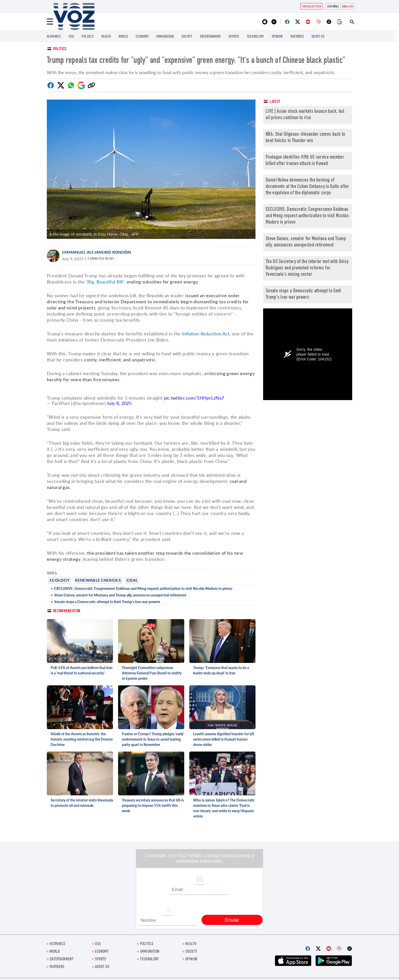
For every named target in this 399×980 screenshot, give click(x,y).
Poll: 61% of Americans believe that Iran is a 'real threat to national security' (82, 670)
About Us (318, 37)
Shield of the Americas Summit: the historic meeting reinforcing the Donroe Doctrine (82, 739)
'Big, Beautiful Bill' (105, 282)
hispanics (54, 37)
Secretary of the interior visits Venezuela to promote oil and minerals (82, 803)
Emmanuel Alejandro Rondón (97, 252)
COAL (132, 580)
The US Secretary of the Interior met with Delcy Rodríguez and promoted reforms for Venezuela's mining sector (307, 268)
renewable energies (98, 580)
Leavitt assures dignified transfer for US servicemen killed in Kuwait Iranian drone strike (224, 739)
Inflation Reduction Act (206, 334)
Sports (234, 37)
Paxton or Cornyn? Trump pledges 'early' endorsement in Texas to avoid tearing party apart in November (153, 739)
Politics (60, 49)
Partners (297, 37)
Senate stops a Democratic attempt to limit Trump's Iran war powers (107, 602)
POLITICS (88, 37)
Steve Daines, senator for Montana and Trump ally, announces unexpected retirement (120, 595)
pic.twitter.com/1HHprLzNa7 (194, 398)
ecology (60, 580)
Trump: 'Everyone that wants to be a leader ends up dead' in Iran (221, 670)
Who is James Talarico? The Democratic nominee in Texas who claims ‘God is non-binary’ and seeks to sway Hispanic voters (224, 808)
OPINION (277, 37)
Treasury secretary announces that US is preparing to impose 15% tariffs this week (153, 805)
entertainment (210, 37)
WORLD (123, 37)
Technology (255, 37)
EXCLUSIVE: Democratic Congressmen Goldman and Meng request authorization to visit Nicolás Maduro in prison (143, 588)
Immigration (165, 37)
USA (71, 37)
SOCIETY (187, 37)
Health (106, 37)
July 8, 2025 (119, 403)
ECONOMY (142, 37)
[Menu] (50, 22)
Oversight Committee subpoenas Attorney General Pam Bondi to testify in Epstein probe (152, 673)
